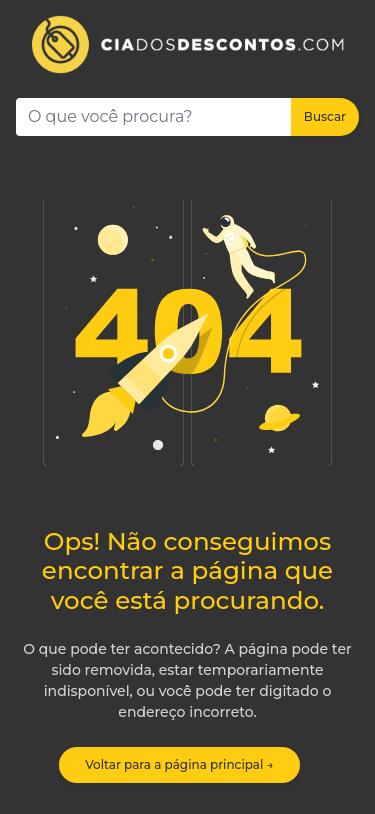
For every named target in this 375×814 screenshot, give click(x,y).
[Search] (154, 117)
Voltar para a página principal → (179, 764)
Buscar (325, 116)
